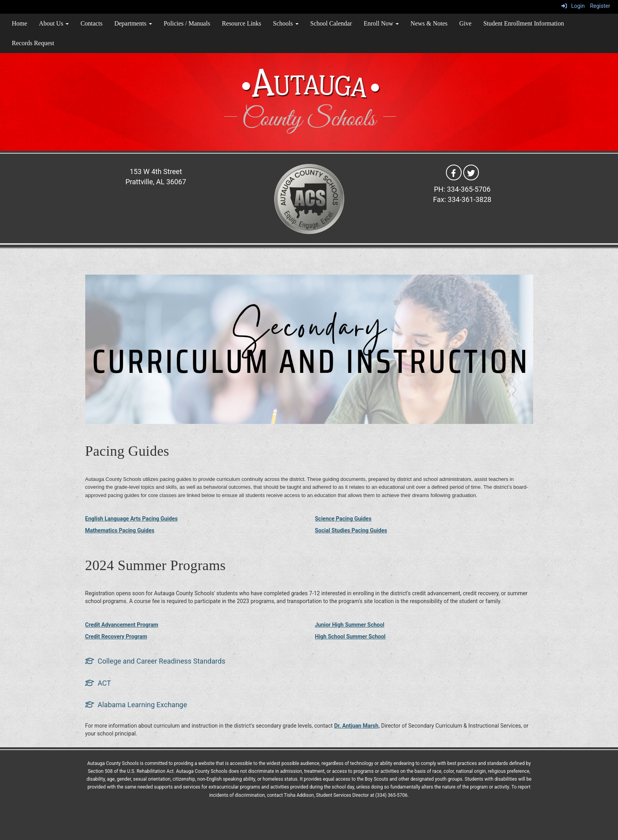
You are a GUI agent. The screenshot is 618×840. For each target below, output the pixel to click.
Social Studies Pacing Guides (351, 530)
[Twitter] (471, 172)
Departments (133, 23)
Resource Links (242, 23)
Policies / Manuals (187, 23)
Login (573, 6)
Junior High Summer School (350, 625)
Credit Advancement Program (122, 625)
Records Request (33, 43)
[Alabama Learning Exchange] (136, 705)
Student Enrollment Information (524, 23)
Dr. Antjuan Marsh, (357, 726)
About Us (54, 23)
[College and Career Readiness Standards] (155, 661)
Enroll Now (381, 23)
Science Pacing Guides (343, 519)
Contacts (92, 23)
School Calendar (331, 23)
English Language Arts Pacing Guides (132, 519)
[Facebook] (454, 172)
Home (19, 23)
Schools (286, 23)
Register (600, 6)
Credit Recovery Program (116, 636)
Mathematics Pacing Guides (120, 530)
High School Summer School (350, 636)
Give (465, 23)
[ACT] (98, 683)
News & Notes (429, 23)
